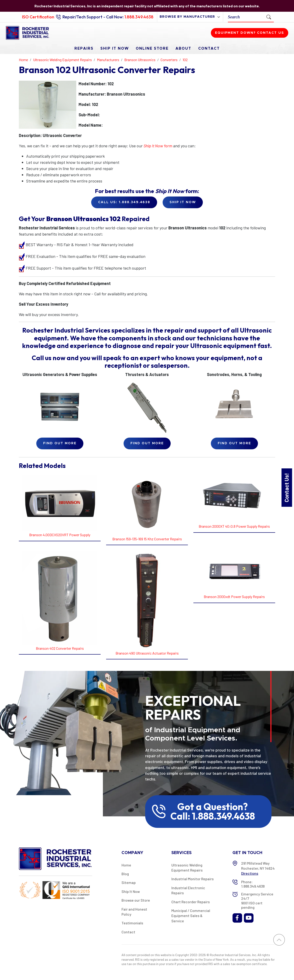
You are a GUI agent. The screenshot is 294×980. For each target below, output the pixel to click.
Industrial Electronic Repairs (188, 890)
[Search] (246, 17)
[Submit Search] (269, 17)
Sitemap (129, 882)
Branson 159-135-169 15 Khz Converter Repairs (147, 539)
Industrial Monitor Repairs (192, 879)
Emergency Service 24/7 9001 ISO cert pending (257, 901)
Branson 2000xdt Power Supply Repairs (234, 597)
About (183, 48)
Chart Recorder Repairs (191, 902)
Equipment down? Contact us (250, 33)
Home (126, 865)
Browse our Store (136, 900)
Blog (125, 874)
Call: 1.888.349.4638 (213, 816)
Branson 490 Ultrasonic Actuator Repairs (147, 653)
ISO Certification (38, 17)
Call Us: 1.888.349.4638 (124, 202)
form (158, 146)
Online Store (152, 48)
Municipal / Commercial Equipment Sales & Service (191, 916)
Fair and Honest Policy (134, 912)
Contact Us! (287, 488)
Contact (209, 48)
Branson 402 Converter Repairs (60, 648)
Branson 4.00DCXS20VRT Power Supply (60, 535)
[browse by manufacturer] (190, 17)
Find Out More (60, 443)
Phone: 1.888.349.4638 (253, 884)
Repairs (84, 48)
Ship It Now (115, 48)
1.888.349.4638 (139, 17)
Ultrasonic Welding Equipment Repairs (187, 867)
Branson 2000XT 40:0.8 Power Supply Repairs (234, 526)
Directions (250, 873)
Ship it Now (183, 202)
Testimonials (132, 923)
